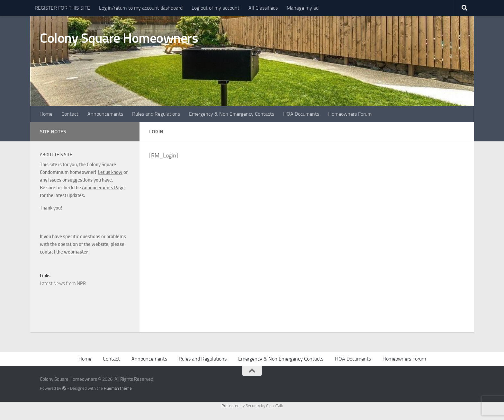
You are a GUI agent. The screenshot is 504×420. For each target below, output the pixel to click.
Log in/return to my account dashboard (141, 8)
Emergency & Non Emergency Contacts (232, 114)
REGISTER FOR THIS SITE (62, 8)
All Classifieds (263, 8)
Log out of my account (216, 8)
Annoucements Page (103, 188)
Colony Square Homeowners (119, 38)
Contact (70, 114)
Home (46, 114)
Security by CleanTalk (264, 406)
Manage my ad (303, 8)
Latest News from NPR (63, 283)
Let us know (110, 172)
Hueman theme (118, 388)
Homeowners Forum (350, 114)
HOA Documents (301, 114)
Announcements (105, 114)
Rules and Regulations (156, 114)
